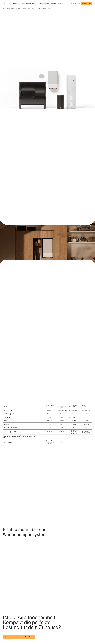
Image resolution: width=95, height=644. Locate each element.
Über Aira (61, 3)
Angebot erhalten (87, 3)
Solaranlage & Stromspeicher (29, 3)
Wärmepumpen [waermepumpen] (11, 8)
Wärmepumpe (16, 3)
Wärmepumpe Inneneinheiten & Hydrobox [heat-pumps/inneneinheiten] (26, 8)
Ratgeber (54, 3)
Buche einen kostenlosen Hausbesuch (19, 637)
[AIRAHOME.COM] (4, 3)
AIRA (4, 8)
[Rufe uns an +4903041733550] (76, 3)
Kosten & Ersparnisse (44, 3)
